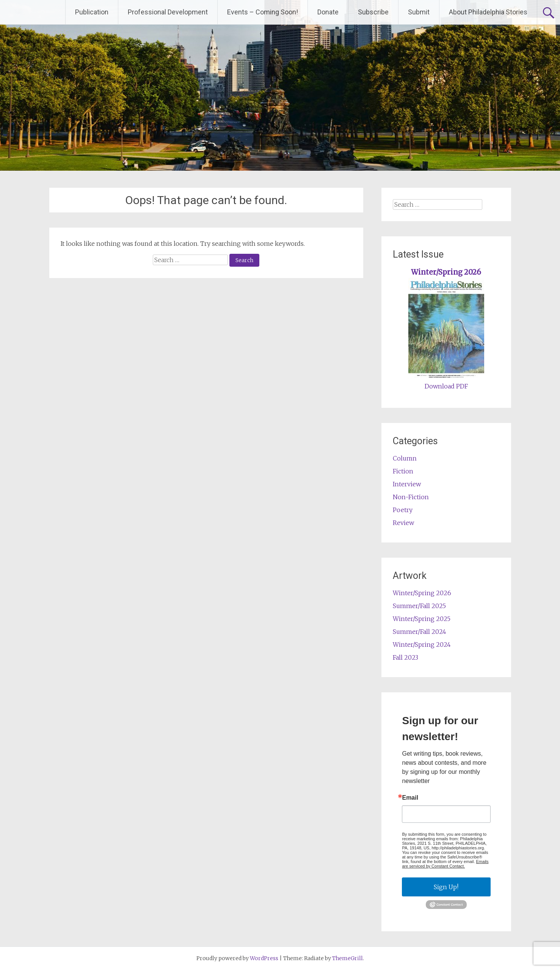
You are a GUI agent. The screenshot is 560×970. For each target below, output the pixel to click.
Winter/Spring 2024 (422, 645)
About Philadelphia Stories (488, 12)
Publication (92, 12)
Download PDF (446, 386)
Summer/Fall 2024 (420, 632)
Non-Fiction (411, 497)
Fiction (403, 471)
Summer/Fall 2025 (419, 606)
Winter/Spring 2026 (446, 272)
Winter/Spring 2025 (422, 619)
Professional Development (168, 12)
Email (410, 798)
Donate (328, 12)
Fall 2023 (405, 657)
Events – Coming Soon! (263, 12)
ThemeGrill (347, 958)
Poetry (403, 510)
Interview (407, 484)
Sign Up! (446, 887)
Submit (419, 12)
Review (403, 523)
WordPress (264, 958)
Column (405, 458)
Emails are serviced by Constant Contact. (445, 864)
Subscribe (373, 12)
